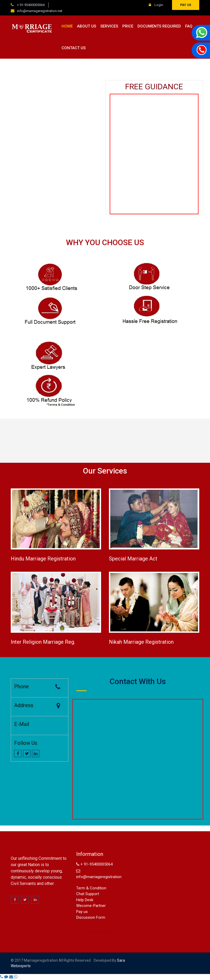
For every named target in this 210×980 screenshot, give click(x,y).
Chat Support (88, 894)
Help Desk (85, 900)
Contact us (74, 48)
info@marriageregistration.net (40, 11)
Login (156, 5)
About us (87, 26)
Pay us (186, 5)
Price (128, 26)
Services (109, 26)
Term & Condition (91, 888)
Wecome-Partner (91, 906)
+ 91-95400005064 (30, 5)
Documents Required (159, 26)
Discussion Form (91, 917)
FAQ (189, 26)
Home (67, 26)
